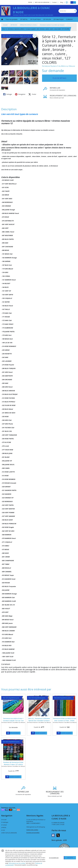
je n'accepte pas (54, 858)
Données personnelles (33, 833)
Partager (8, 94)
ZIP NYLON (14, 25)
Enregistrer (20, 94)
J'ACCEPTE (70, 858)
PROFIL (4, 828)
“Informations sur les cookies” (17, 863)
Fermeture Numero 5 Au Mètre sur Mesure (58, 66)
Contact (54, 2)
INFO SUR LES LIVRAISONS (9, 833)
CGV (3, 830)
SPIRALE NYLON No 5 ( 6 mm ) (28, 25)
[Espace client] (67, 2)
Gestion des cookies (32, 830)
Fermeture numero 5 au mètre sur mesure (52, 25)
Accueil (5, 25)
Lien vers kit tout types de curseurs (19, 114)
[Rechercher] (75, 11)
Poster (32, 94)
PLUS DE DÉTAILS (59, 78)
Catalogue (5, 822)
